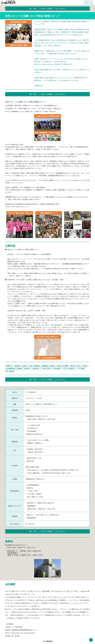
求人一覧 (88, 2)
